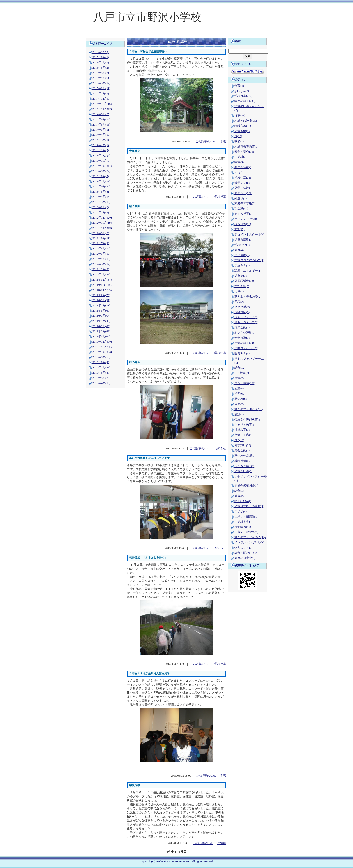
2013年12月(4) (101, 156)
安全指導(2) (242, 338)
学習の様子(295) (245, 101)
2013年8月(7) (101, 176)
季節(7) (239, 142)
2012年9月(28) (101, 233)
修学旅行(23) (243, 445)
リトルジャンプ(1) (246, 322)
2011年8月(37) (101, 300)
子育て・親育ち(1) (246, 532)
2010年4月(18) (101, 383)
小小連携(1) (242, 255)
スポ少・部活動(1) (246, 517)
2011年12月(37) (102, 280)
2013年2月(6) (101, 207)
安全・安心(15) (244, 152)
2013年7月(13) (101, 182)
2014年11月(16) (102, 104)
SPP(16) (239, 440)
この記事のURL (206, 142)
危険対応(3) (242, 312)
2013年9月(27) (101, 171)
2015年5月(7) (101, 73)
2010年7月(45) (101, 368)
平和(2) (239, 302)
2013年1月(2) (101, 212)
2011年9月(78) (101, 295)
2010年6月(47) (101, 373)
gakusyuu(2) (242, 91)
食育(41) (240, 86)
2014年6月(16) (101, 125)
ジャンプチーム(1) (246, 317)
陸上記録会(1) (243, 501)
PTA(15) (239, 229)
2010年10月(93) (102, 352)
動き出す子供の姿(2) (248, 297)
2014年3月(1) (101, 140)
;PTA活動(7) (242, 307)
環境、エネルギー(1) (248, 271)
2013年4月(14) (101, 197)
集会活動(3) (242, 451)
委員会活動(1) (243, 167)
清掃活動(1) (242, 328)
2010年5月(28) (101, 378)
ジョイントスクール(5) (249, 235)
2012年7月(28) (101, 243)
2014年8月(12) (101, 119)
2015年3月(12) (101, 83)
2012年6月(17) (101, 249)
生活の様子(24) (244, 343)
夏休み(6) (241, 399)
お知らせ (220, 449)
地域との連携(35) (246, 121)
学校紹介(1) (242, 245)
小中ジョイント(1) (246, 348)
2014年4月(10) (101, 135)
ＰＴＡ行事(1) (243, 214)
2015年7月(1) (101, 63)
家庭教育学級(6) (245, 203)
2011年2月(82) (101, 331)
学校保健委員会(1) (246, 486)
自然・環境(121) (245, 383)
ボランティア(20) (246, 219)
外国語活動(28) (244, 281)
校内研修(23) (243, 224)
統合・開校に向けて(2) (249, 553)
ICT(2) (238, 172)
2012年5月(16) (101, 254)
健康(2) (239, 496)
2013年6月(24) (101, 186)
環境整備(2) (242, 461)
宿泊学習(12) (243, 527)
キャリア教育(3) (245, 425)
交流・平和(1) (243, 435)
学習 (223, 142)
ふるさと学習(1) (245, 466)
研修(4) (239, 250)
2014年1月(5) (101, 150)
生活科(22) (241, 157)
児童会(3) (241, 276)
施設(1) (239, 414)
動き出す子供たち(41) (249, 409)
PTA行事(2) (242, 373)
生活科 (222, 843)
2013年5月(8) (101, 192)
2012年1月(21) (101, 275)
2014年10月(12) (102, 109)
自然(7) (239, 404)
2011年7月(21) (101, 305)
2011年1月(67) (101, 337)
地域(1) (239, 291)
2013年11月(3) (101, 161)
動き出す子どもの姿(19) (250, 537)
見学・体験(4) (243, 188)
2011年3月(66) (101, 326)
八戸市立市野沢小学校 (147, 17)
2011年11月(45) (102, 285)
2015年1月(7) (101, 93)
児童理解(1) (242, 131)
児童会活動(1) (243, 240)
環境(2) (239, 378)
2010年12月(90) (102, 342)
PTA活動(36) (242, 286)
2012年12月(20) (102, 218)
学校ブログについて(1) (249, 260)
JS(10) (238, 136)
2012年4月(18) (101, 259)
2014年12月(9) (101, 99)
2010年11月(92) (102, 347)
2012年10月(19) (102, 228)
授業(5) (239, 389)
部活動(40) (241, 209)
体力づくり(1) (243, 548)
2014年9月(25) (101, 114)
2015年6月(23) (101, 68)
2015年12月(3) (101, 52)
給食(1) (239, 491)
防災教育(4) (242, 354)
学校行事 (220, 197)
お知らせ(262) (243, 193)
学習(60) (240, 394)
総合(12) (240, 368)
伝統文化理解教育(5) (248, 420)
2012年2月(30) (101, 269)
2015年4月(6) (101, 78)
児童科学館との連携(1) (249, 506)
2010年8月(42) (101, 362)
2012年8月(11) (101, 238)
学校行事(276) (243, 96)
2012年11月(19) (102, 223)
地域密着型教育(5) (246, 147)
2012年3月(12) (101, 264)
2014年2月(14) (101, 145)
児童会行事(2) (243, 471)
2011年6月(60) (101, 311)
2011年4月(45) (101, 321)
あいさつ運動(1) (245, 333)
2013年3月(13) (101, 202)
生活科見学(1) (243, 522)
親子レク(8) (242, 183)
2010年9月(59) (101, 357)
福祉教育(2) (242, 430)
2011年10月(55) (102, 290)
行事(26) (240, 116)
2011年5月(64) (101, 316)
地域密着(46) (243, 126)
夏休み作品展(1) (245, 456)
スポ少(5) (241, 512)
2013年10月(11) (102, 166)
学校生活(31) (243, 178)
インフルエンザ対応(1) (249, 542)
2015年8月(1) (101, 57)
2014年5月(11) (101, 130)
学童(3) (239, 162)
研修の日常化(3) (245, 558)
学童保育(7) (242, 265)
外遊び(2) (241, 198)
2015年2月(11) (101, 88)
